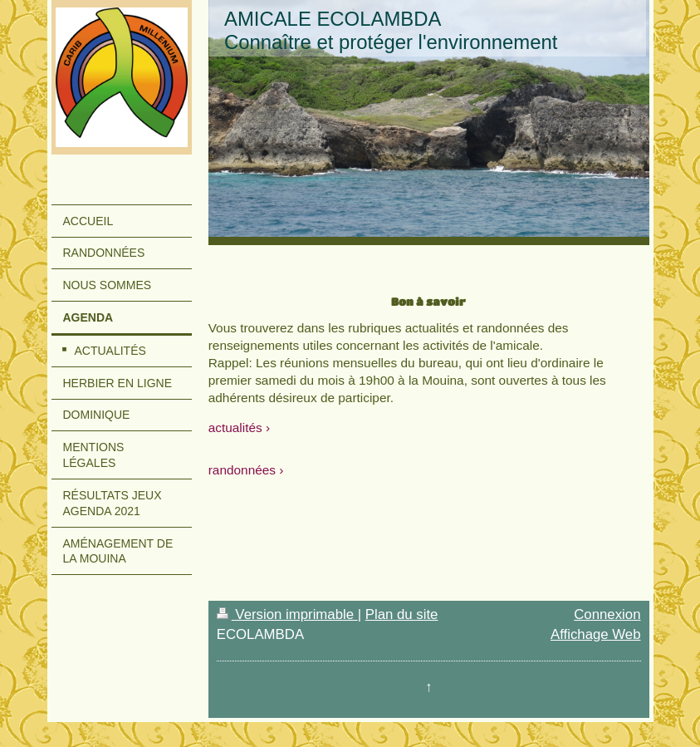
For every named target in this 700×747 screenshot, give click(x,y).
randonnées (242, 470)
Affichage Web (596, 634)
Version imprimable (287, 614)
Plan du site (402, 614)
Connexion (607, 614)
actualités (235, 428)
